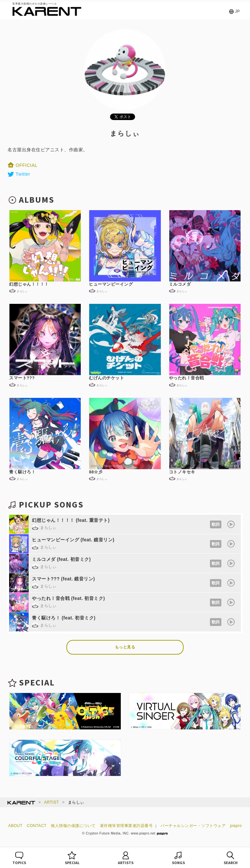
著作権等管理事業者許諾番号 (126, 826)
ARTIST (52, 802)
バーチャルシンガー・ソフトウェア (193, 826)
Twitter (19, 174)
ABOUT (15, 826)
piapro (236, 826)
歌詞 (216, 524)
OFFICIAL (22, 165)
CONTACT (37, 826)
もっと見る (125, 647)
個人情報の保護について (73, 826)
